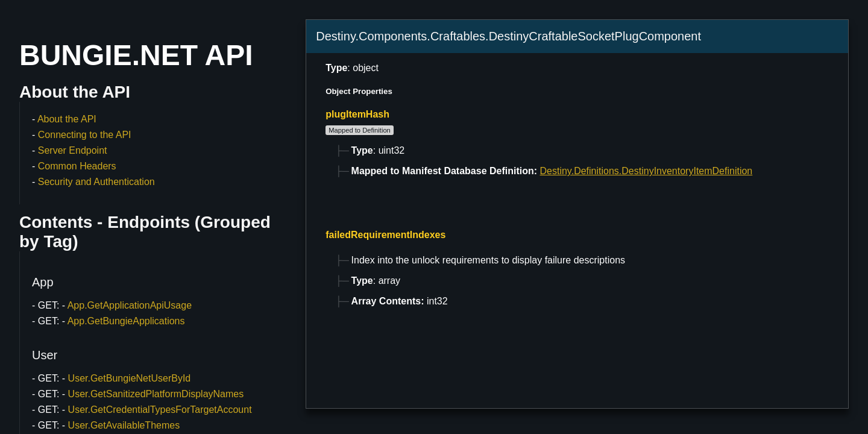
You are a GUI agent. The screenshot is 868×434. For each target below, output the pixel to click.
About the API (67, 119)
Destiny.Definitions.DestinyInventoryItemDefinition (646, 171)
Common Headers (77, 166)
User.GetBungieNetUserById (130, 378)
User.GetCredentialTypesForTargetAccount (160, 410)
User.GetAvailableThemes (124, 425)
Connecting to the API (85, 135)
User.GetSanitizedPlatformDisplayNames (156, 394)
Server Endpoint (73, 150)
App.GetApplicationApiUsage (130, 305)
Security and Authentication (96, 182)
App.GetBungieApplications (126, 321)
